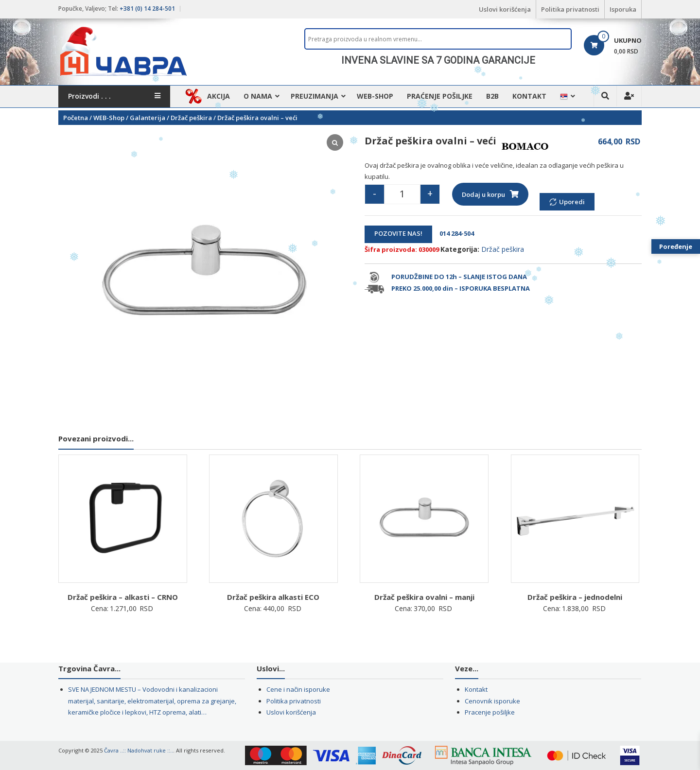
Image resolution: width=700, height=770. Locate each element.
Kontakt (529, 96)
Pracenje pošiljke (490, 712)
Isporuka (623, 9)
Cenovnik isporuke (492, 701)
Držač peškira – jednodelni (575, 597)
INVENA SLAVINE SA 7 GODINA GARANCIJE (438, 60)
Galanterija (148, 118)
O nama (258, 96)
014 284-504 (454, 233)
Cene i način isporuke (298, 689)
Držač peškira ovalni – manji (424, 597)
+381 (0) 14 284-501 (147, 9)
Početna (76, 118)
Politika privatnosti (570, 9)
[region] (438, 60)
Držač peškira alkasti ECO (273, 597)
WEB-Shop (375, 96)
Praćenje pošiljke (440, 96)
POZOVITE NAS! (398, 233)
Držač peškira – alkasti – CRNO (123, 597)
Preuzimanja (315, 96)
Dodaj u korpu (483, 194)
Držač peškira (191, 118)
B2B (492, 96)
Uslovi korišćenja (505, 9)
